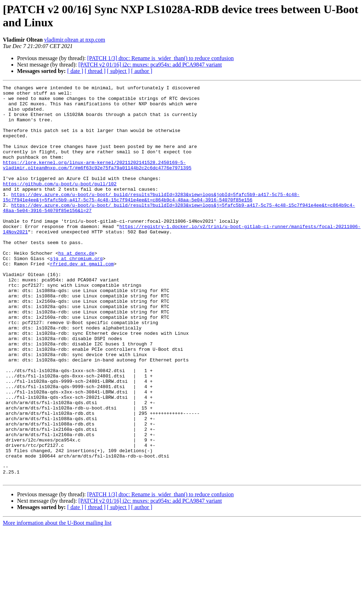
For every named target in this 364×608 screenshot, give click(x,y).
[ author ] (142, 71)
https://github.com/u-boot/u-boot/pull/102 (60, 204)
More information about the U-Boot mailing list (57, 602)
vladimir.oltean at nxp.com (75, 40)
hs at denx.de (76, 287)
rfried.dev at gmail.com (82, 300)
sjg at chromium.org (76, 294)
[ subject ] (118, 71)
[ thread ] (95, 71)
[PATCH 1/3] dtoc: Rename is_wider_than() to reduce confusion (160, 58)
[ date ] (75, 71)
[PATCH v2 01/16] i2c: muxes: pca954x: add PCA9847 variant (150, 65)
